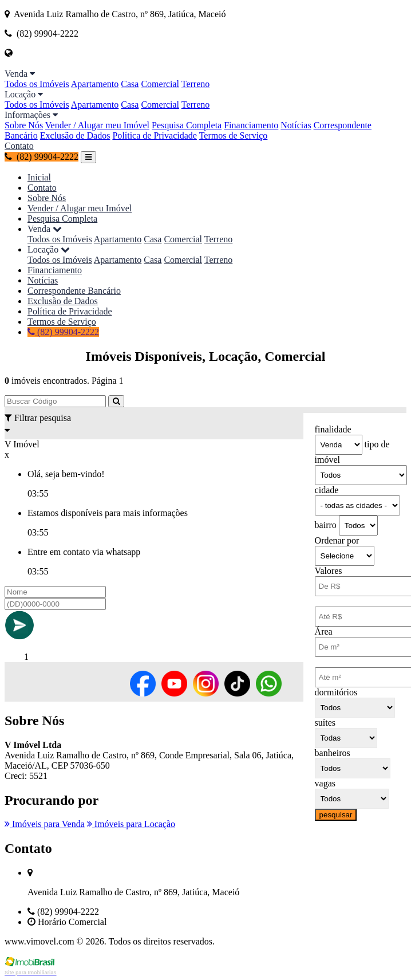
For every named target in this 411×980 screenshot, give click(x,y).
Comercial (160, 84)
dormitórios (336, 692)
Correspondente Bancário (74, 291)
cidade (327, 490)
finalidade (333, 429)
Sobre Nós (24, 125)
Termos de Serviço (234, 135)
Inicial (39, 177)
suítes (325, 723)
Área (324, 631)
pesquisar (336, 815)
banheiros (333, 753)
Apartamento (95, 84)
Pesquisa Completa (187, 125)
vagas (325, 783)
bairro (326, 525)
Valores (329, 571)
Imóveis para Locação (131, 824)
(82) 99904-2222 (42, 157)
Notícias (296, 125)
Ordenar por (337, 540)
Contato (19, 146)
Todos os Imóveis (37, 84)
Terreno (196, 84)
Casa (130, 84)
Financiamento (251, 125)
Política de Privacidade (155, 135)
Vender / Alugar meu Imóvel (97, 125)
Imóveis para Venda (45, 824)
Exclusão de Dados (75, 135)
